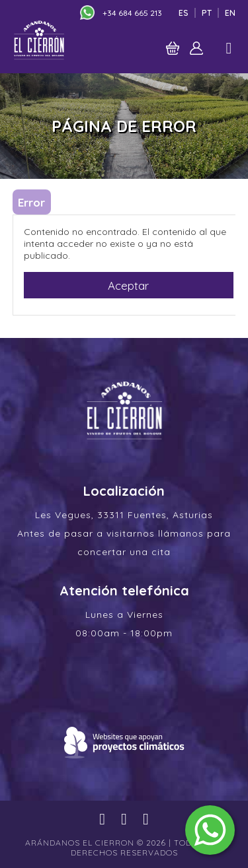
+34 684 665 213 (132, 13)
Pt (207, 13)
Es (184, 13)
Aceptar (128, 285)
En (230, 13)
